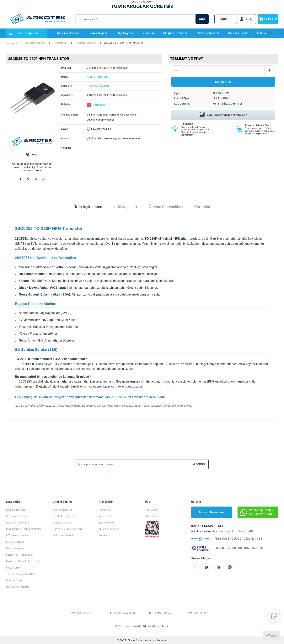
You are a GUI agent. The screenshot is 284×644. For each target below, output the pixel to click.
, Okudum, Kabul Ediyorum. (142, 474)
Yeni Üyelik (152, 510)
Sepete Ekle (223, 82)
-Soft (121, 640)
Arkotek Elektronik (98, 77)
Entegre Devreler (16, 510)
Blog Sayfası (125, 33)
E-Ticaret (130, 640)
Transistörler (60, 43)
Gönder (199, 464)
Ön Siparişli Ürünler (18, 587)
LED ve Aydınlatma (17, 535)
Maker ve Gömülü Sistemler (23, 561)
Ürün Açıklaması (88, 207)
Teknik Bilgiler (98, 33)
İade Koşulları (125, 207)
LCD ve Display (15, 542)
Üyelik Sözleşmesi (63, 516)
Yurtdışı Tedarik (208, 33)
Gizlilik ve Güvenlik (64, 535)
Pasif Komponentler (18, 516)
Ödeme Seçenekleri (166, 207)
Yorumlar (202, 207)
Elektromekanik (15, 548)
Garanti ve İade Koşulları (67, 529)
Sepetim (104, 535)
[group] (32, 98)
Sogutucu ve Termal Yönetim (24, 529)
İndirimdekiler (107, 523)
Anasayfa (11, 43)
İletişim (262, 33)
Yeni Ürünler (106, 516)
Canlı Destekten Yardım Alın (223, 115)
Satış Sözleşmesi (62, 523)
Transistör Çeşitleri (86, 43)
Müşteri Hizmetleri (176, 33)
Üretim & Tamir (238, 33)
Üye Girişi (151, 516)
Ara (202, 19)
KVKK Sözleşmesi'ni (128, 474)
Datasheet (99, 105)
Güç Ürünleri (14, 568)
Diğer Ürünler (14, 580)
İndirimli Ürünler (68, 33)
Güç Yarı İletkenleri (35, 43)
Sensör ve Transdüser (20, 555)
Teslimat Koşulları (63, 510)
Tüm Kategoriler (24, 33)
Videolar (148, 33)
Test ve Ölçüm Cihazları (21, 574)
